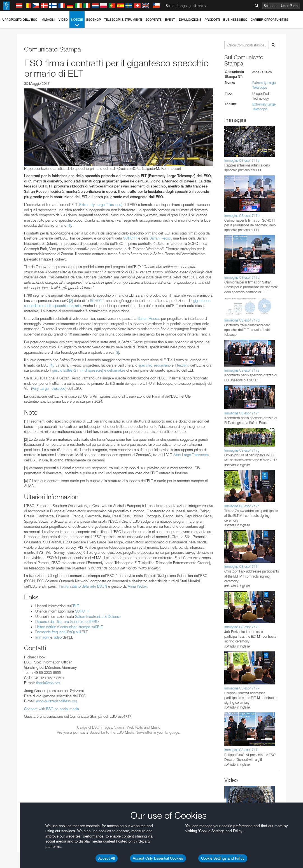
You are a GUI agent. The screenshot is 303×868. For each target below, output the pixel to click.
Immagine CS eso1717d (242, 320)
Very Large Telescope (49, 388)
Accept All (107, 858)
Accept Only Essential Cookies (158, 858)
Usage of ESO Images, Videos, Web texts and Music (119, 727)
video (58, 637)
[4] (51, 365)
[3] (117, 352)
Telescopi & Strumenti (123, 20)
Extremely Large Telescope (100, 205)
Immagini (48, 20)
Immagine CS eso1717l (241, 750)
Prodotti (212, 20)
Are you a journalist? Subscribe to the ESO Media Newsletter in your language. (119, 732)
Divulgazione (190, 20)
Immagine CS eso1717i (241, 566)
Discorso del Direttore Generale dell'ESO (67, 621)
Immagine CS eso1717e (242, 370)
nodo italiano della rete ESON (84, 586)
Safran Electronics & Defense (98, 616)
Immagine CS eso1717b (242, 216)
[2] (71, 301)
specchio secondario (154, 365)
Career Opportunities (269, 20)
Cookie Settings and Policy (223, 858)
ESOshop (94, 20)
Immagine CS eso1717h (242, 506)
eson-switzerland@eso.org (57, 701)
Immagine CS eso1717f (241, 413)
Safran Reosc (160, 238)
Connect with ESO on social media (52, 709)
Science (270, 6)
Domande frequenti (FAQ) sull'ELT (61, 632)
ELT (76, 606)
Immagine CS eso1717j (241, 627)
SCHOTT (130, 238)
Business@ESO (235, 20)
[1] (69, 225)
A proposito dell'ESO (19, 20)
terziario (183, 365)
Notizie (77, 23)
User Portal (290, 6)
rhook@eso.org (48, 683)
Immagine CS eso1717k (242, 688)
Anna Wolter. (138, 586)
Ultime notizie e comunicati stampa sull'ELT (69, 627)
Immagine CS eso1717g (242, 450)
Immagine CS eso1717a (242, 160)
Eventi (170, 20)
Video (63, 20)
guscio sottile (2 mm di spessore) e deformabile (89, 370)
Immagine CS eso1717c (242, 277)
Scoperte (153, 20)
